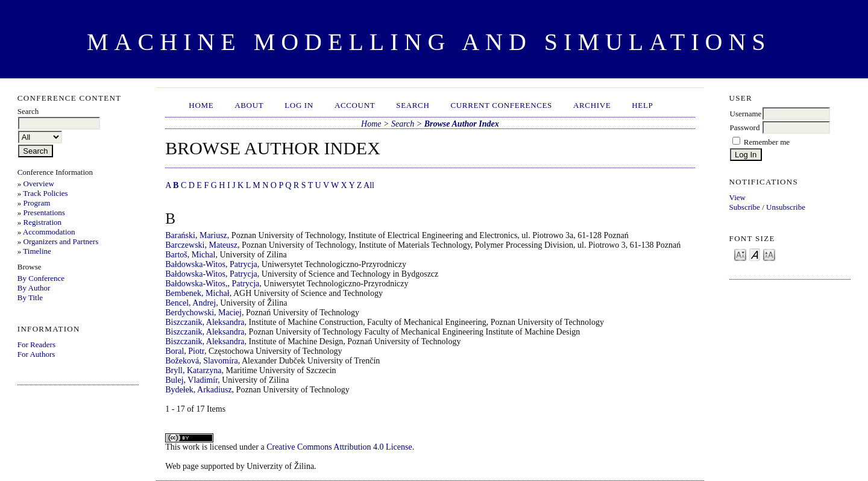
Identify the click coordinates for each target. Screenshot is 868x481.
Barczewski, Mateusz (201, 245)
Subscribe (745, 207)
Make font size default (755, 254)
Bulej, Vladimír (191, 380)
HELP (642, 105)
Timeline (37, 251)
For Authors (36, 354)
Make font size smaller (740, 254)
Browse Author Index (462, 124)
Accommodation (49, 232)
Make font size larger (769, 254)
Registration (43, 222)
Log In (299, 105)
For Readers (36, 344)
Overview (39, 184)
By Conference (41, 278)
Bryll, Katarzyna (193, 370)
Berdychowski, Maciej (203, 313)
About (249, 105)
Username (746, 114)
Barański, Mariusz (196, 235)
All (369, 185)
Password (745, 127)
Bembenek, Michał (197, 293)
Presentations (44, 212)
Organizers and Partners (61, 241)
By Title (30, 297)
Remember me (767, 142)
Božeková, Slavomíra (202, 361)
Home (201, 105)
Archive (592, 105)
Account (355, 105)
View (737, 197)
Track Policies (45, 193)
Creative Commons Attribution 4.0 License (339, 447)
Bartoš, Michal (190, 255)
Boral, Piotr (185, 351)
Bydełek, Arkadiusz (198, 390)
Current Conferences (501, 105)
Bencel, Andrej (190, 303)
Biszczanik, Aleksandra (205, 322)
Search (413, 105)
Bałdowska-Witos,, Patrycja (212, 284)
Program (37, 203)
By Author (34, 288)
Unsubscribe (786, 207)
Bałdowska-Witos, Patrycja (211, 264)
